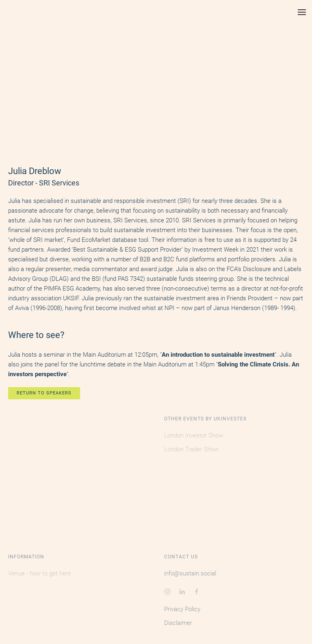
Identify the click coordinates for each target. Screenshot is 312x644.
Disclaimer (178, 623)
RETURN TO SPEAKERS (44, 393)
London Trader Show (191, 449)
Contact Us (181, 557)
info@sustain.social (190, 573)
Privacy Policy (182, 609)
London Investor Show (194, 435)
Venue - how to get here (40, 573)
